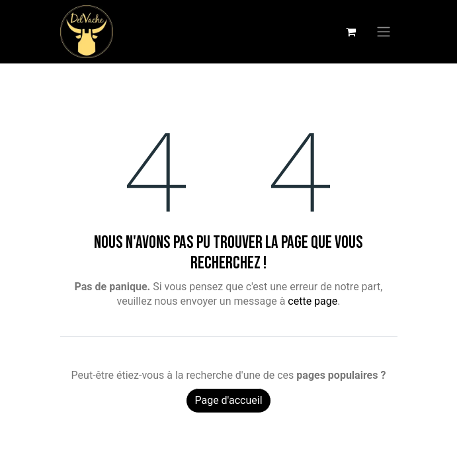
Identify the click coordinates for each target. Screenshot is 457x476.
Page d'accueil (228, 400)
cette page (312, 301)
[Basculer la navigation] (384, 32)
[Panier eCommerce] (351, 32)
